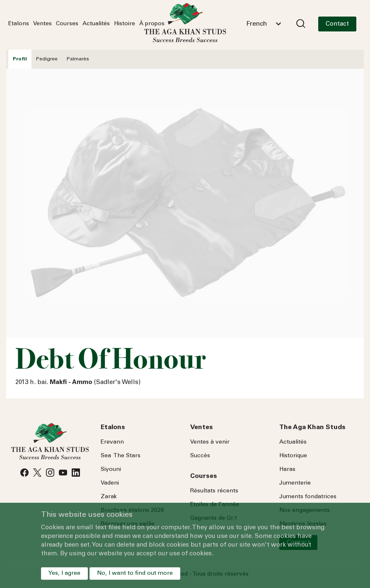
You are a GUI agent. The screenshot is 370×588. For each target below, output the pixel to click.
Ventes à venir (210, 442)
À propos (152, 24)
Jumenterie (295, 483)
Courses (67, 24)
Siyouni (111, 470)
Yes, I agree (64, 574)
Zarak (109, 497)
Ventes (42, 24)
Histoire (125, 24)
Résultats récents (214, 491)
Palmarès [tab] (78, 59)
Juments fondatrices (308, 497)
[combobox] (264, 24)
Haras (287, 470)
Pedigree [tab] (47, 59)
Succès (200, 456)
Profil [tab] (20, 59)
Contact (337, 24)
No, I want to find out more (135, 574)
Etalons (19, 24)
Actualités (96, 24)
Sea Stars (121, 456)
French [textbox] (256, 24)
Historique (293, 456)
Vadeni (110, 483)
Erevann (112, 442)
